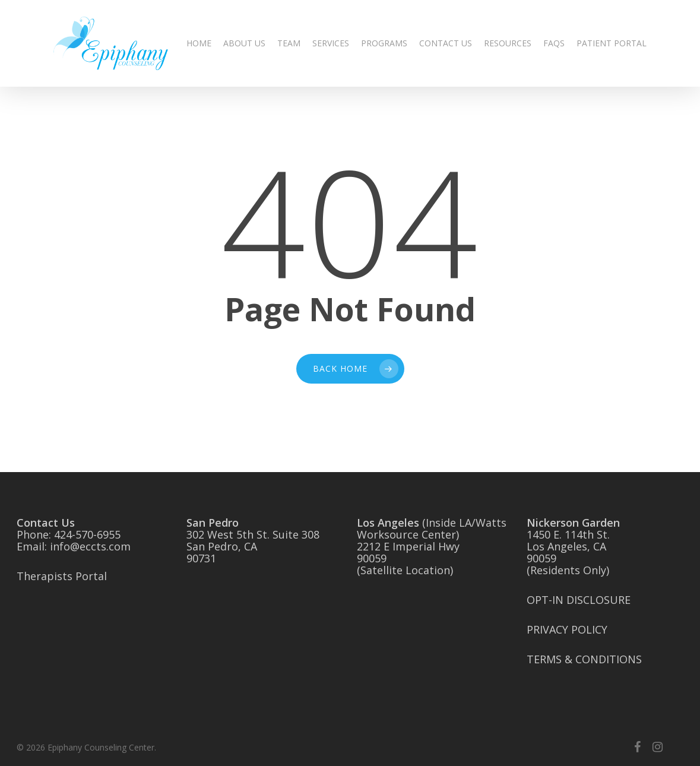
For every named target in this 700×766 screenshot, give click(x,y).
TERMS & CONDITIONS (584, 659)
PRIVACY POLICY (567, 629)
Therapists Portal (62, 576)
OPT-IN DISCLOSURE (579, 600)
